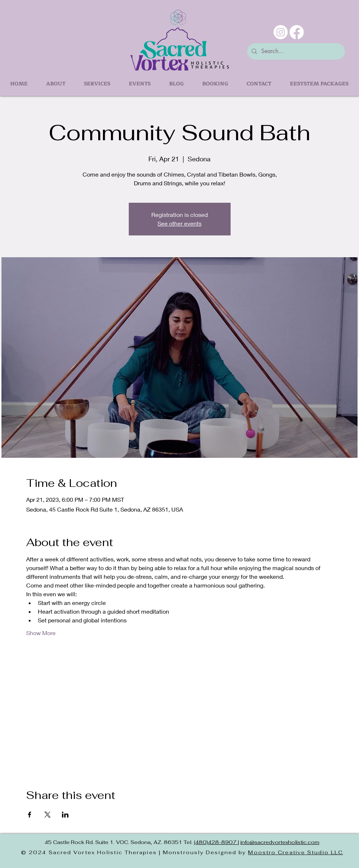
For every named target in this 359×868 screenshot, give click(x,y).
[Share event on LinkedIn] (65, 815)
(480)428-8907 (216, 842)
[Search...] (295, 51)
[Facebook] (297, 32)
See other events (179, 223)
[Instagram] (281, 32)
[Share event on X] (47, 815)
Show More (41, 633)
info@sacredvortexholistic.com (280, 842)
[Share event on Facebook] (30, 815)
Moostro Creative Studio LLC (296, 852)
